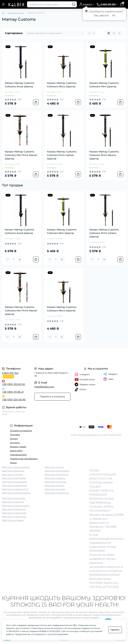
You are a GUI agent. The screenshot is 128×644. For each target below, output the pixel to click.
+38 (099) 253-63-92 (13, 384)
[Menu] (4, 4)
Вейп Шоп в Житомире (14, 478)
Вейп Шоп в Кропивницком (16, 493)
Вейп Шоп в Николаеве (57, 471)
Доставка (15, 435)
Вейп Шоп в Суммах (55, 489)
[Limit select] (91, 33)
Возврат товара (18, 447)
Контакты (15, 443)
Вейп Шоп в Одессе (55, 478)
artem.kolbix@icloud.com (106, 539)
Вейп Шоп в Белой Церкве (16, 467)
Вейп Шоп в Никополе (56, 474)
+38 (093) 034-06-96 (14, 400)
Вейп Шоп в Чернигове (14, 513)
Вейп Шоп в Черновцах (14, 517)
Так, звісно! (101, 15)
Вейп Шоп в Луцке (54, 467)
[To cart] (36, 102)
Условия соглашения (21, 431)
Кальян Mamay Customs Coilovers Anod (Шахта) (19, 85)
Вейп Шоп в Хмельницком (16, 505)
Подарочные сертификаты (24, 459)
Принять (115, 630)
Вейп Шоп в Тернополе (57, 493)
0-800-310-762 (10, 373)
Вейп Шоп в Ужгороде (14, 498)
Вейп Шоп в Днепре (12, 474)
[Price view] (119, 33)
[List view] (114, 33)
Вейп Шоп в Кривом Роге (15, 489)
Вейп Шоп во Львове (13, 520)
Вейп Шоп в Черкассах (14, 509)
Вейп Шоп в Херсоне (13, 502)
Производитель (16, 13)
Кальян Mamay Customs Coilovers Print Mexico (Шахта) (104, 155)
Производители (18, 455)
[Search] (74, 4)
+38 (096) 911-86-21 (13, 392)
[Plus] (20, 259)
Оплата (14, 439)
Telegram (110, 374)
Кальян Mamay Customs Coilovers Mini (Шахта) (104, 85)
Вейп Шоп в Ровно (54, 485)
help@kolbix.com (44, 387)
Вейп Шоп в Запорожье (14, 482)
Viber (108, 379)
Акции (13, 463)
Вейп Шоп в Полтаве (55, 482)
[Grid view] (109, 33)
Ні (114, 15)
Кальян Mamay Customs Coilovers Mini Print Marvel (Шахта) (21, 155)
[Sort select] (55, 33)
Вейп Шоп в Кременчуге (15, 485)
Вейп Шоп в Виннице (13, 471)
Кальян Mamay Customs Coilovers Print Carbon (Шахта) (62, 155)
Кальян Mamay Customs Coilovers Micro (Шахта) (62, 85)
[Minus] (8, 259)
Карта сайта (16, 451)
